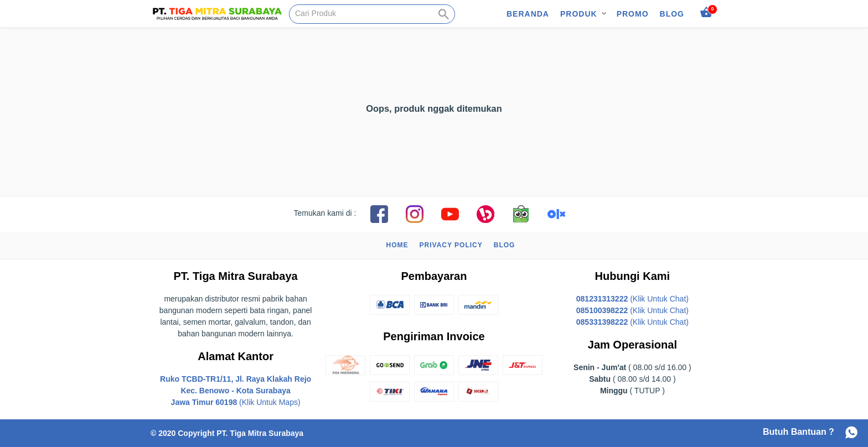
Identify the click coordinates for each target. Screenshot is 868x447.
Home (397, 245)
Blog (672, 14)
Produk (579, 14)
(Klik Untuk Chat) (632, 299)
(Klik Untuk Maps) (236, 391)
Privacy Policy (451, 245)
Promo (633, 14)
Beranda (528, 14)
